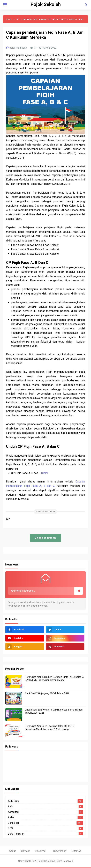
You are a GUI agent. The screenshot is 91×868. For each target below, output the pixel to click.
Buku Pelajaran (16, 834)
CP (36, 48)
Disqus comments (45, 538)
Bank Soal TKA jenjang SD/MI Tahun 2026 (47, 693)
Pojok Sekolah (45, 861)
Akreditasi (13, 812)
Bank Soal (13, 823)
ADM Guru (13, 801)
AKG (10, 806)
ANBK (11, 817)
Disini (44, 473)
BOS (10, 828)
